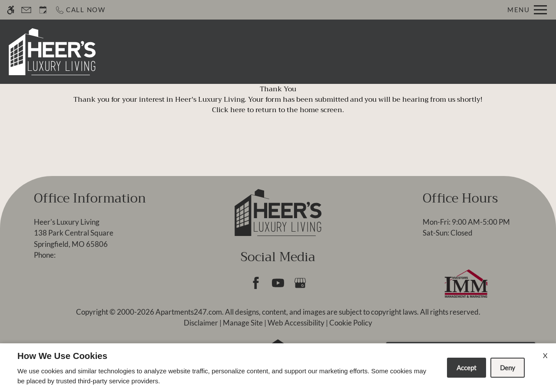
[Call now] (80, 10)
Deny (508, 368)
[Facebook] (256, 283)
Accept (467, 368)
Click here (229, 110)
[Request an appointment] (43, 10)
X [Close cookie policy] (545, 355)
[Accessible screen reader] (11, 10)
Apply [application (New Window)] (304, 52)
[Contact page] (26, 10)
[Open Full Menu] (527, 10)
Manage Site (243, 323)
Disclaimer (201, 323)
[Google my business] (300, 283)
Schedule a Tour (250, 52)
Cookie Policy (351, 323)
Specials (344, 52)
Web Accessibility (296, 323)
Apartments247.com (189, 312)
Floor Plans (393, 52)
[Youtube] (278, 283)
